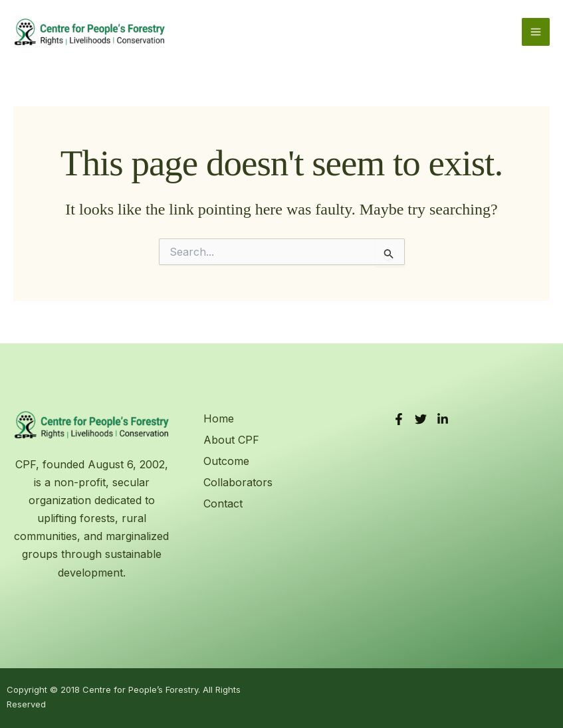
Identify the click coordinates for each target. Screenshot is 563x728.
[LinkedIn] (443, 419)
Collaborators (238, 482)
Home (219, 418)
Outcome (226, 461)
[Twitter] (421, 419)
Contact (223, 503)
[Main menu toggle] (536, 32)
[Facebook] (399, 419)
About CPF (231, 440)
